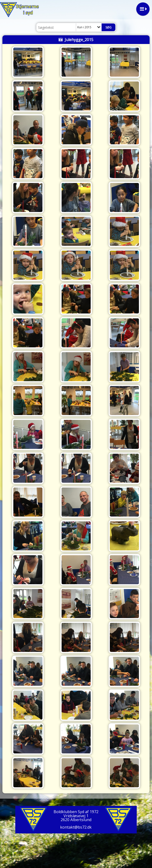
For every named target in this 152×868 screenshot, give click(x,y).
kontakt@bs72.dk (76, 827)
